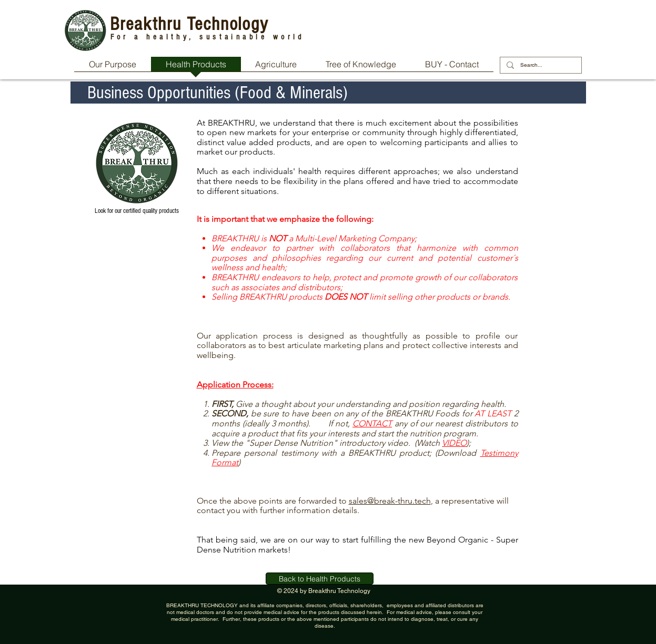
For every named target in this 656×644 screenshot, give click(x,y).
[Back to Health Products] (320, 579)
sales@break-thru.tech (390, 501)
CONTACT (372, 423)
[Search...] (540, 65)
